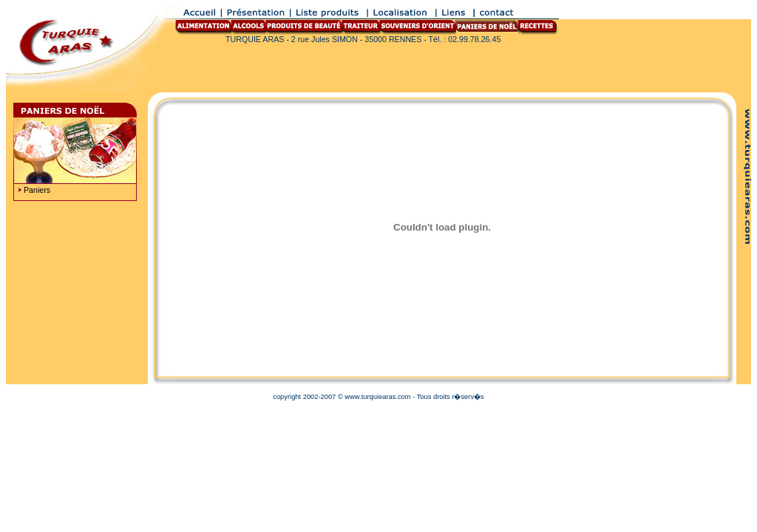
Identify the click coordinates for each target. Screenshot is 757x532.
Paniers (37, 190)
